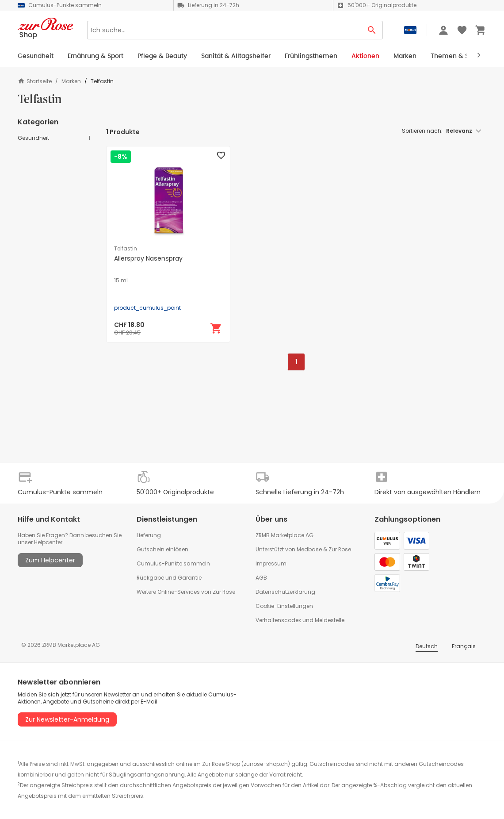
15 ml (121, 281)
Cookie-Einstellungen (284, 606)
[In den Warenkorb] (216, 328)
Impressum (271, 563)
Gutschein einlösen (162, 549)
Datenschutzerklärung (285, 592)
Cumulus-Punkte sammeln (173, 563)
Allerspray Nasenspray (148, 258)
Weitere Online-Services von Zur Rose (186, 592)
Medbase (309, 549)
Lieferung (149, 535)
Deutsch (427, 646)
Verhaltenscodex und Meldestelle (300, 620)
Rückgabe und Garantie (169, 578)
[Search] (224, 30)
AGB (261, 578)
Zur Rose (340, 549)
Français (464, 646)
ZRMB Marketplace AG (284, 535)
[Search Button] (372, 30)
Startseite (35, 81)
